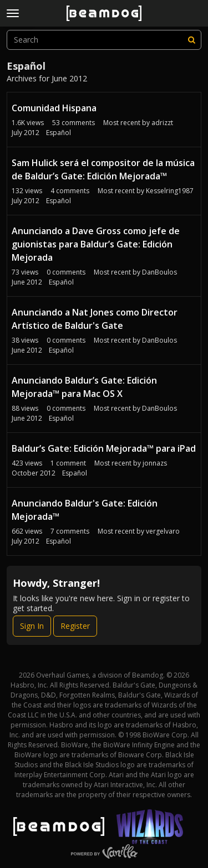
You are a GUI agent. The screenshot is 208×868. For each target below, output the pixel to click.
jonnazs (155, 463)
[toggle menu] (13, 13)
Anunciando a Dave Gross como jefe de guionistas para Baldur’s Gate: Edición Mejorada (96, 244)
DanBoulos (159, 272)
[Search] (191, 40)
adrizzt (162, 123)
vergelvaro (163, 531)
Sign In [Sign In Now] (32, 626)
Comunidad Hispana (54, 108)
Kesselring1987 (170, 191)
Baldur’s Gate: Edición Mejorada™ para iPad (104, 448)
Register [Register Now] (75, 626)
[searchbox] (104, 40)
